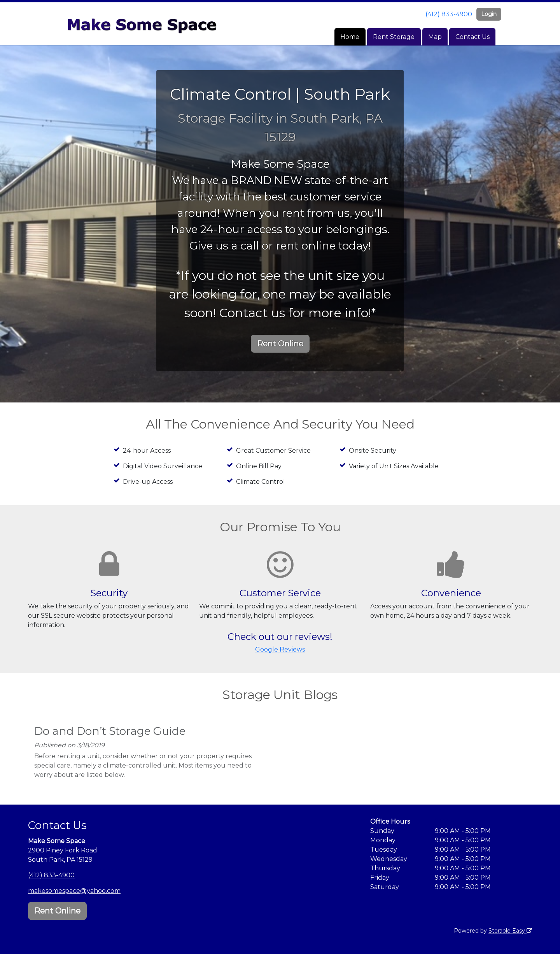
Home (350, 37)
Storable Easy (510, 931)
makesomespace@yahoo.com (74, 891)
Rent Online (280, 344)
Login (489, 14)
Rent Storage (394, 37)
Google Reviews (280, 649)
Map (435, 37)
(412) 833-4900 (449, 14)
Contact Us (472, 37)
